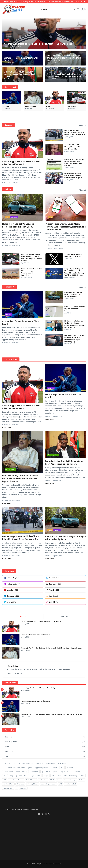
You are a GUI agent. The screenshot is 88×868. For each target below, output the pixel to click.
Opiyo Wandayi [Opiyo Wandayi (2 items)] (70, 780)
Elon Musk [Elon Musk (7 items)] (35, 772)
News (7, 40)
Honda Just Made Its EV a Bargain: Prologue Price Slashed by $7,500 (73, 294)
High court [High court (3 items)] (64, 772)
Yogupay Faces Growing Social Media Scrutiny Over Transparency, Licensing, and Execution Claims (66, 227)
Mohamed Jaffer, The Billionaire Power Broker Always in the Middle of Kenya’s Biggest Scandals (62, 58)
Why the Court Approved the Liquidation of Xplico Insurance (75, 309)
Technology (9, 287)
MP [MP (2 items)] (5, 780)
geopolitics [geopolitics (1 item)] (46, 772)
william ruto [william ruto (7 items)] (8, 788)
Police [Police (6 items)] (81, 780)
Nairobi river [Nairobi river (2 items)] (31, 780)
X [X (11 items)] (16, 788)
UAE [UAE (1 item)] (60, 784)
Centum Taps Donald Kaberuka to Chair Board (21, 60)
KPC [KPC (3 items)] (59, 776)
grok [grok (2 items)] (55, 772)
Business (8, 125)
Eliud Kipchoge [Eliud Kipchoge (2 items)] (22, 772)
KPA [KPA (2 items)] (53, 776)
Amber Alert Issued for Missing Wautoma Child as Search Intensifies (74, 147)
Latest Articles (11, 359)
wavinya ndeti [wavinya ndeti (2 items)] (71, 784)
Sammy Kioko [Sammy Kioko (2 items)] (33, 784)
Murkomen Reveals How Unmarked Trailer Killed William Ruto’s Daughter (73, 176)
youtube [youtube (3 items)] (23, 788)
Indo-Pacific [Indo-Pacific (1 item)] (75, 772)
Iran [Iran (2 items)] (5, 776)
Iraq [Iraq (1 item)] (11, 776)
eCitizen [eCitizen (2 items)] (70, 768)
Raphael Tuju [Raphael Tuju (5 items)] (8, 784)
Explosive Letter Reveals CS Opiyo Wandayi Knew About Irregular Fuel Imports (20, 76)
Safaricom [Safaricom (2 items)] (20, 784)
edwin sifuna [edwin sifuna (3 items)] (8, 772)
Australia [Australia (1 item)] (40, 764)
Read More (7, 428)
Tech (7, 217)
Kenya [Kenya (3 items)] (46, 776)
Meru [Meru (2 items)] (82, 776)
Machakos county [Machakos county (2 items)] (71, 776)
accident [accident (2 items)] (7, 764)
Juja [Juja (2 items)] (32, 776)
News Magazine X (55, 864)
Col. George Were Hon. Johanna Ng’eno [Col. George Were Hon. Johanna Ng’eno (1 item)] (18, 768)
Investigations (10, 469)
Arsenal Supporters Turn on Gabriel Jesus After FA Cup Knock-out (34, 44)
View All (82, 126)
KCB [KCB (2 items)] (39, 776)
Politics (8, 189)
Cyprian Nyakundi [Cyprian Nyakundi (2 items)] (42, 768)
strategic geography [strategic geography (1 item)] (48, 784)
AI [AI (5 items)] (14, 764)
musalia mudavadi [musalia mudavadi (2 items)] (16, 780)
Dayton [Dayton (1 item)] (55, 768)
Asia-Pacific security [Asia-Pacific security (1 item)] (26, 764)
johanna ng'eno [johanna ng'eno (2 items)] (22, 776)
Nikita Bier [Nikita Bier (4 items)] (43, 780)
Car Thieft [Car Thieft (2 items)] (62, 764)
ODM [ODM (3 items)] (52, 780)
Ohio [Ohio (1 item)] (59, 780)
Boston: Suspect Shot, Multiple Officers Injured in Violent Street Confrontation (62, 76)
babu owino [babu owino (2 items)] (51, 764)
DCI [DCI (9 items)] (62, 768)
